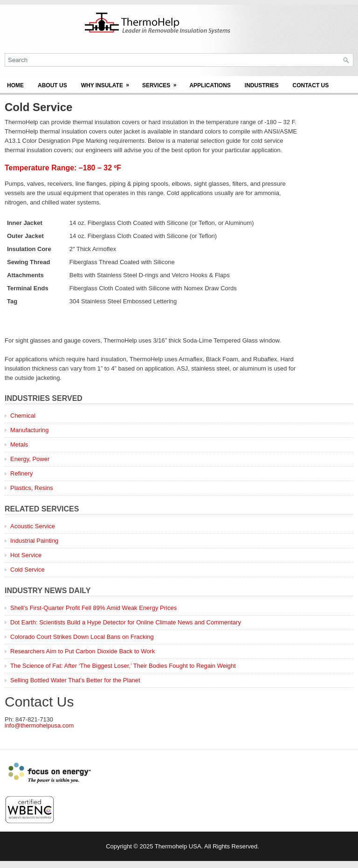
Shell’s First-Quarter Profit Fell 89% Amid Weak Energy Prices (93, 608)
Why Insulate (108, 82)
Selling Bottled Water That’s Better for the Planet (75, 680)
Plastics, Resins (32, 488)
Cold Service (28, 570)
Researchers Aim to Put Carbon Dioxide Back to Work (83, 651)
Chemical (23, 416)
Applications (210, 85)
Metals (19, 444)
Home (15, 85)
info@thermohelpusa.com (39, 725)
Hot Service (26, 555)
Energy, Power (30, 459)
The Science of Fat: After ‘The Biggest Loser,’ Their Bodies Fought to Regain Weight (123, 666)
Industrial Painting (34, 541)
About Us (52, 85)
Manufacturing (29, 430)
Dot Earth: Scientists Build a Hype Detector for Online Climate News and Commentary (126, 622)
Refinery (21, 473)
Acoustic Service (33, 526)
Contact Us (311, 85)
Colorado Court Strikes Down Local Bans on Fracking (82, 637)
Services (162, 82)
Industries (262, 85)
